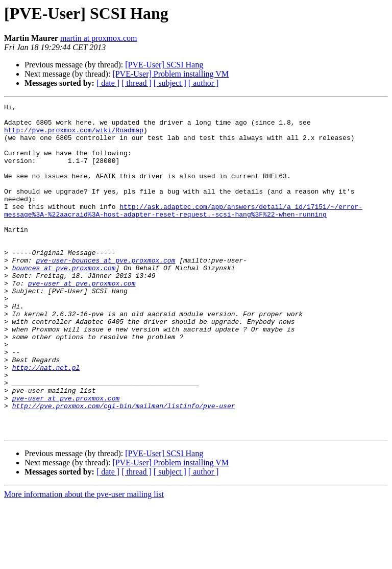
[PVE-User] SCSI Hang (164, 65)
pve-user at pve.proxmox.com (82, 320)
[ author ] (204, 83)
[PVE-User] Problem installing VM (170, 74)
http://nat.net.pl (46, 421)
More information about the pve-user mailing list (84, 560)
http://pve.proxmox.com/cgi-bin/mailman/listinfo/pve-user (124, 467)
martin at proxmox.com (99, 38)
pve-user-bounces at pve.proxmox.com (105, 292)
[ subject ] (170, 83)
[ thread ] (137, 83)
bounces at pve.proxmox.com (64, 301)
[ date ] (108, 83)
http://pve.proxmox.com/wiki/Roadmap (74, 136)
